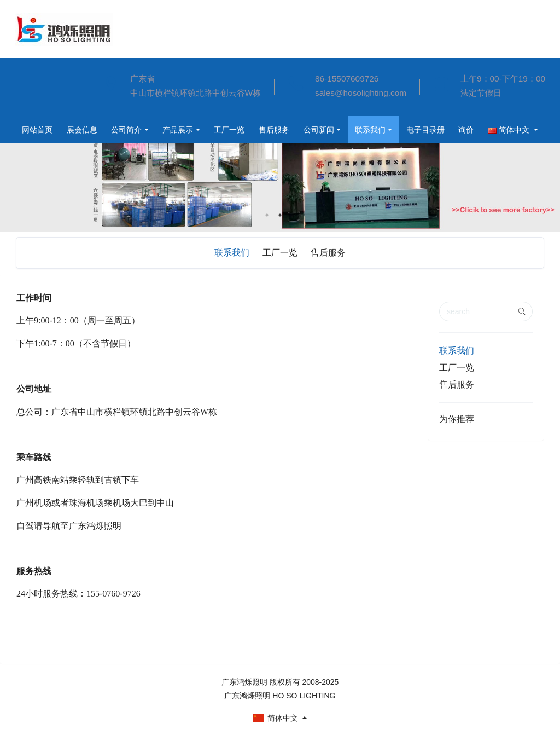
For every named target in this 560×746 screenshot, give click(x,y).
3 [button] (293, 215)
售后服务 (192, 130)
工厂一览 (145, 130)
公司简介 (38, 126)
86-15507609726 (347, 79)
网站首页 (38, 72)
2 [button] (280, 215)
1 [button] (267, 215)
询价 (394, 130)
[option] (280, 158)
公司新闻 (240, 130)
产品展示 (92, 130)
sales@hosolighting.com (361, 93)
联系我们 (294, 130)
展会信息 (38, 99)
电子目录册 (351, 130)
